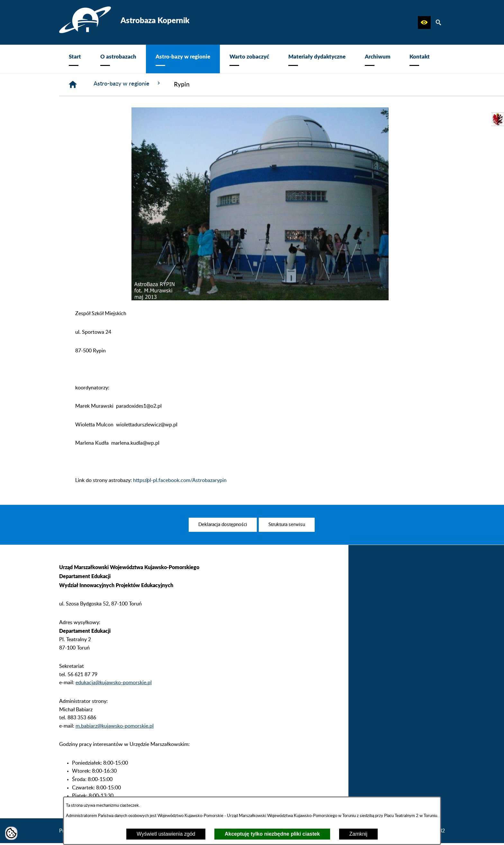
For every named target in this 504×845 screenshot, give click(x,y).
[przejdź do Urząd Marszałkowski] (498, 119)
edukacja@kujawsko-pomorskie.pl (114, 696)
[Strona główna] (73, 85)
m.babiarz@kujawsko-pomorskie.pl (115, 739)
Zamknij (358, 834)
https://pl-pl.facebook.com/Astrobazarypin (180, 481)
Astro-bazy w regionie (132, 84)
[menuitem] (75, 59)
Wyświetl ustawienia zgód (166, 834)
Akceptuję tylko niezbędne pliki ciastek (272, 834)
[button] (424, 23)
